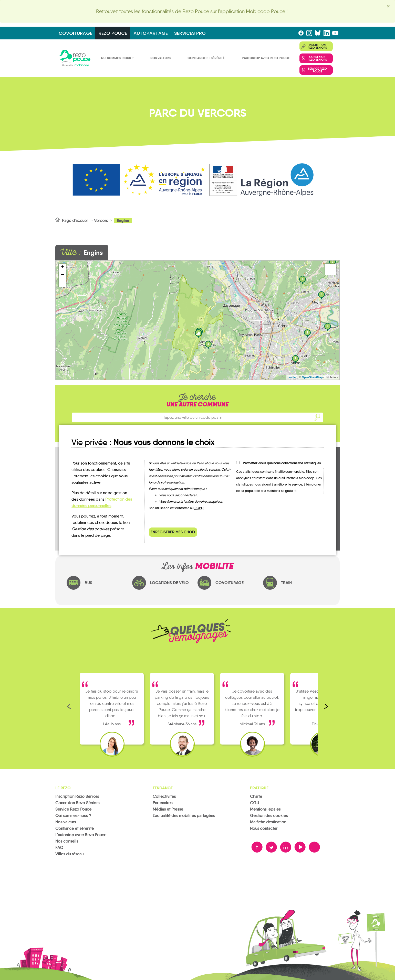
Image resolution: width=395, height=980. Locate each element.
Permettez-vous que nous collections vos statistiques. (282, 463)
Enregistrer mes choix (173, 532)
